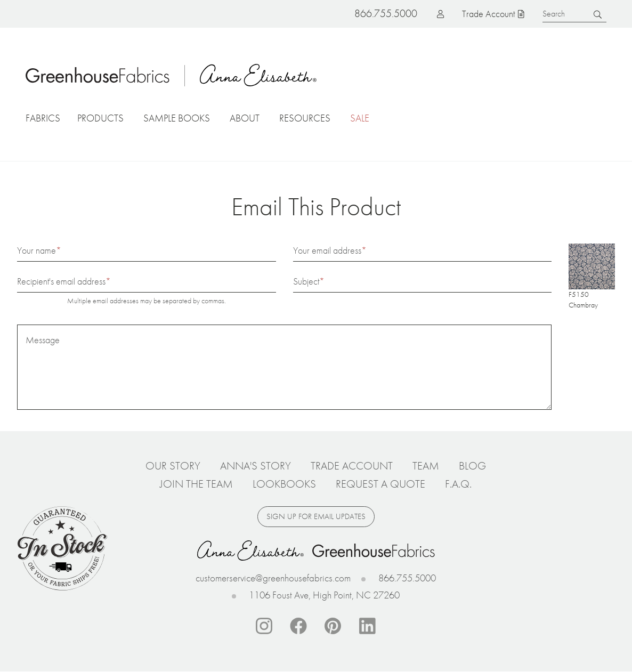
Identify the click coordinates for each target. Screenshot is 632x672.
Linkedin (368, 626)
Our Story (173, 466)
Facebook (298, 626)
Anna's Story (256, 466)
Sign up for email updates (316, 516)
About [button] (245, 118)
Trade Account (488, 14)
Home (98, 75)
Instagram (264, 626)
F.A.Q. (458, 484)
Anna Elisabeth (258, 75)
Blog (472, 466)
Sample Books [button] (177, 118)
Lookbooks (284, 484)
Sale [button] (360, 118)
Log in (424, 14)
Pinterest (333, 626)
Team (426, 466)
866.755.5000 (407, 578)
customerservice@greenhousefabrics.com (273, 578)
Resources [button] (305, 118)
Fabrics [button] (43, 118)
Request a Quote (380, 484)
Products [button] (100, 118)
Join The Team (196, 484)
